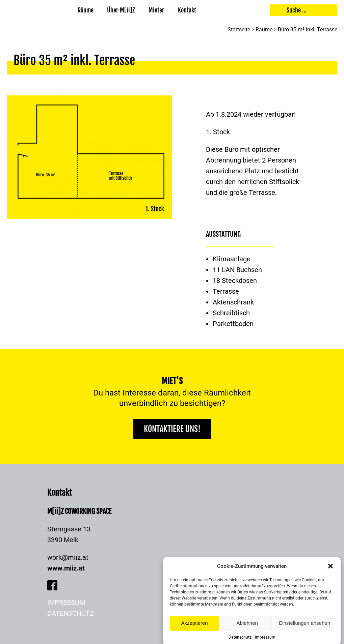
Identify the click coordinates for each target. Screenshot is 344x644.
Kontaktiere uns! (172, 429)
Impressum (66, 603)
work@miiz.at (68, 557)
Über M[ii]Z (121, 10)
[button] (330, 572)
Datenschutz (71, 613)
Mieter (156, 10)
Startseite (239, 30)
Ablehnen (247, 629)
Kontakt (187, 10)
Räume (86, 10)
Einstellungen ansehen (305, 629)
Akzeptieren (194, 629)
